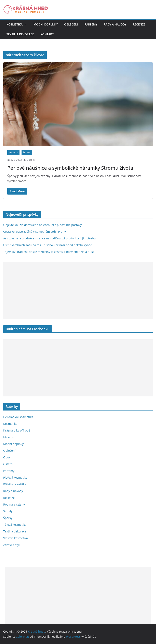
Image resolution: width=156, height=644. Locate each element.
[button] (25, 24)
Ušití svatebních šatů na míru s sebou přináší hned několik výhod (48, 245)
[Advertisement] (78, 290)
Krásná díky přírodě (17, 430)
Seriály (8, 511)
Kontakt (47, 34)
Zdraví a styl (11, 545)
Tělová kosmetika (15, 525)
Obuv (7, 457)
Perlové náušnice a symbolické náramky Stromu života (70, 168)
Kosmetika (15, 24)
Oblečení (71, 24)
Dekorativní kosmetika (18, 417)
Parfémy (91, 24)
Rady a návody (115, 24)
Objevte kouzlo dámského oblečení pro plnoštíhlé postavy (42, 225)
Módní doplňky (46, 24)
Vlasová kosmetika (16, 538)
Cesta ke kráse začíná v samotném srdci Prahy (35, 232)
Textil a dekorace (20, 34)
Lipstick (31, 160)
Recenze (139, 24)
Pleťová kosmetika (15, 477)
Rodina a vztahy (14, 504)
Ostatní (8, 464)
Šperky (27, 153)
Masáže (8, 437)
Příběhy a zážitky (15, 484)
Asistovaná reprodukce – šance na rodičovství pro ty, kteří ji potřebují (50, 238)
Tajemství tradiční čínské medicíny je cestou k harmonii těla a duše (49, 252)
